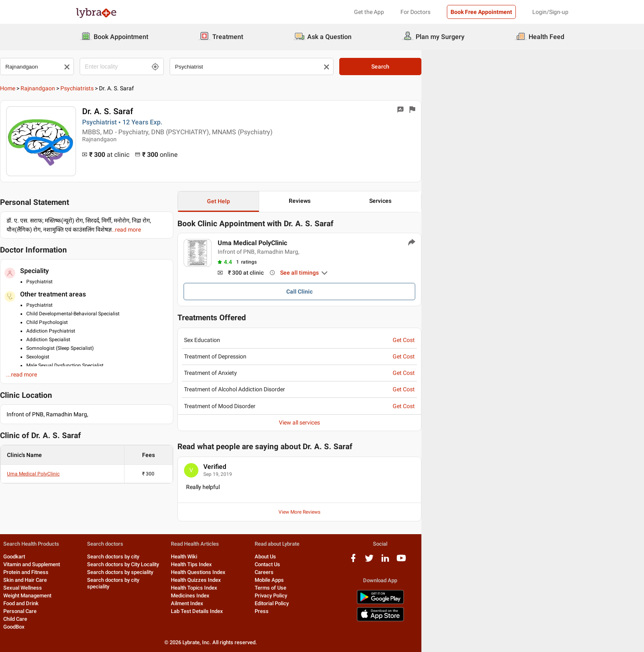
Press (379, 611)
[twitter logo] (512, 561)
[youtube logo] (544, 561)
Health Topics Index (297, 588)
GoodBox (86, 627)
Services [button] (521, 201)
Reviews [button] (426, 201)
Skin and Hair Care (97, 580)
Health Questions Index (301, 572)
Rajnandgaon (113, 88)
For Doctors (415, 12)
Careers (382, 572)
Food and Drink (93, 603)
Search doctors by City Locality (210, 564)
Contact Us (385, 564)
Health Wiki (287, 557)
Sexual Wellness (95, 588)
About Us (383, 557)
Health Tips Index (294, 564)
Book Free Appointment (481, 12)
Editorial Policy (389, 603)
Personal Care (92, 611)
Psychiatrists (153, 88)
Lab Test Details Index (300, 611)
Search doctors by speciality (208, 572)
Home (83, 88)
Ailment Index (290, 603)
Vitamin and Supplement (104, 564)
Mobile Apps (387, 580)
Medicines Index (293, 596)
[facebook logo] (496, 561)
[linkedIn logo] (528, 561)
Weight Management (100, 596)
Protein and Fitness (98, 572)
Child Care (87, 619)
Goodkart (86, 557)
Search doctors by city (201, 557)
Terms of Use (388, 588)
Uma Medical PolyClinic (109, 474)
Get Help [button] (331, 201)
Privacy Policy (388, 596)
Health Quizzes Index (299, 580)
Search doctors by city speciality (212, 580)
